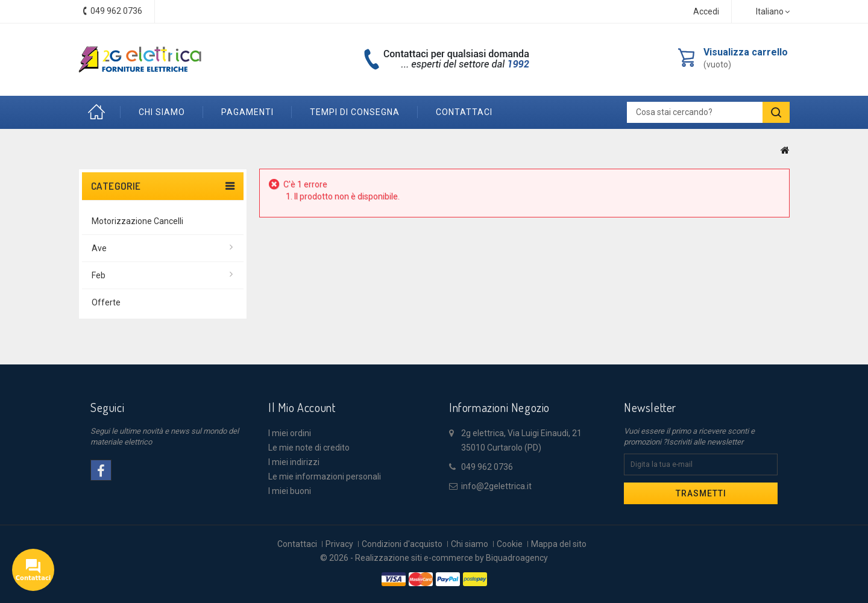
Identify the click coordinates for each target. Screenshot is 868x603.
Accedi (706, 11)
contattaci (464, 112)
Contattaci (297, 544)
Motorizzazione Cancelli (137, 221)
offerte (106, 302)
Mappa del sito (559, 544)
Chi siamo (162, 112)
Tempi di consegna (355, 112)
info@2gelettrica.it (496, 486)
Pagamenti (247, 112)
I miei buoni (290, 491)
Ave (99, 248)
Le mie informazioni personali (325, 476)
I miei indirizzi (294, 462)
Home (99, 112)
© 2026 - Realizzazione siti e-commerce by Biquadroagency (434, 558)
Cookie (510, 544)
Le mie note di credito (309, 448)
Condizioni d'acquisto (402, 544)
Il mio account (302, 407)
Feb (99, 275)
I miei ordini (290, 433)
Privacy (339, 544)
